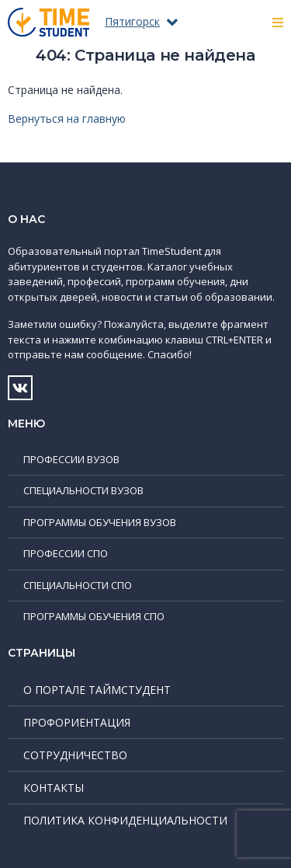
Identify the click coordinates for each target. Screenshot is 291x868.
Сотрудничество (75, 755)
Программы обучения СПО (94, 616)
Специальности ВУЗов (83, 490)
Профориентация (77, 722)
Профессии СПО (66, 553)
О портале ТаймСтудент (97, 690)
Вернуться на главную (67, 119)
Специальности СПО (78, 585)
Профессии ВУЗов (71, 459)
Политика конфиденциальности (125, 820)
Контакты (54, 788)
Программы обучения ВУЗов (100, 522)
